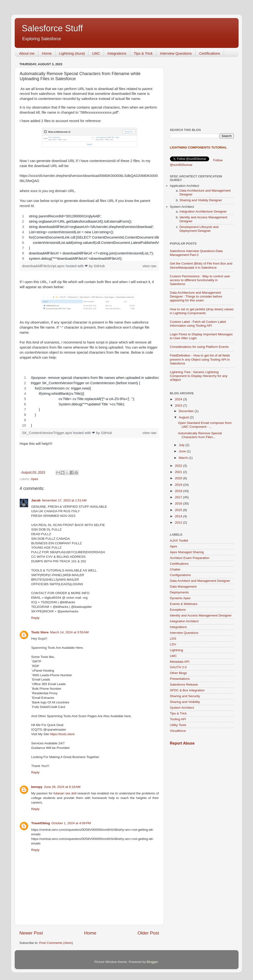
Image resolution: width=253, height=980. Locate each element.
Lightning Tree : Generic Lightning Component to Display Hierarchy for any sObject (199, 376)
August (184, 417)
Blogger (152, 962)
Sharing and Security (185, 696)
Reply (36, 618)
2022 (179, 466)
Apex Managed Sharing (187, 552)
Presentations (180, 679)
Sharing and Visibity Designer (201, 200)
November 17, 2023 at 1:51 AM (64, 500)
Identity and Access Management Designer (201, 615)
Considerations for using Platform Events (199, 347)
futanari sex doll (65, 793)
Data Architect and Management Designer (200, 581)
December (187, 411)
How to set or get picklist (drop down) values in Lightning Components (202, 311)
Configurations (180, 575)
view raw (149, 266)
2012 (179, 522)
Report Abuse (182, 743)
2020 (179, 478)
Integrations (117, 53)
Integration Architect (184, 621)
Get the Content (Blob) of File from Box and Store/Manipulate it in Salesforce (201, 265)
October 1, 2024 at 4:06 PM (71, 823)
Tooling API (178, 719)
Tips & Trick (143, 53)
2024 (179, 399)
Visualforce (178, 731)
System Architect (182, 708)
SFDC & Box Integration (187, 690)
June (183, 451)
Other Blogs (178, 673)
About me (27, 53)
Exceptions (178, 610)
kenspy (37, 787)
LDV (173, 644)
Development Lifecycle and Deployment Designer (199, 229)
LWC (96, 53)
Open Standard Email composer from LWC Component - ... (205, 425)
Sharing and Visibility (185, 702)
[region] (89, 237)
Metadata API (180, 662)
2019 (179, 485)
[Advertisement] (202, 91)
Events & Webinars (184, 604)
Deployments (179, 592)
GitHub (99, 266)
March (184, 458)
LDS (173, 639)
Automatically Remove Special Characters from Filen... (200, 435)
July (182, 445)
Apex (35, 479)
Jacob (36, 500)
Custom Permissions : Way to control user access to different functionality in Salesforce (200, 280)
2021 (179, 472)
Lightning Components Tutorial (198, 147)
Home (47, 53)
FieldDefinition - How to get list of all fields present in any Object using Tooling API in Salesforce (200, 359)
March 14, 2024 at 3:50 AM (69, 632)
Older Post (148, 933)
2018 (179, 491)
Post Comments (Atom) (56, 943)
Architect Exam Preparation (190, 558)
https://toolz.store (62, 734)
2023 (179, 406)
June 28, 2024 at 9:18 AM (62, 787)
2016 (179, 503)
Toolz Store (40, 632)
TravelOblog (41, 823)
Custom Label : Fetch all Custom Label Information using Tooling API (198, 324)
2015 (179, 510)
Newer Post (31, 933)
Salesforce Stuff (52, 28)
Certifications (210, 53)
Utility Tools (178, 725)
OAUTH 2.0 (178, 667)
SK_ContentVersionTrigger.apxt (48, 433)
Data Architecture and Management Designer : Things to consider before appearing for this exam (196, 296)
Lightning (177, 650)
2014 (179, 516)
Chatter (175, 569)
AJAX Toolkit (179, 541)
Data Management (183, 587)
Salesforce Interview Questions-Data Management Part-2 (196, 253)
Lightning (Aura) (72, 53)
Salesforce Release (184, 685)
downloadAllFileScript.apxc (44, 266)
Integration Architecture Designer (203, 211)
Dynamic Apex (180, 598)
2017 (179, 497)
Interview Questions (176, 53)
